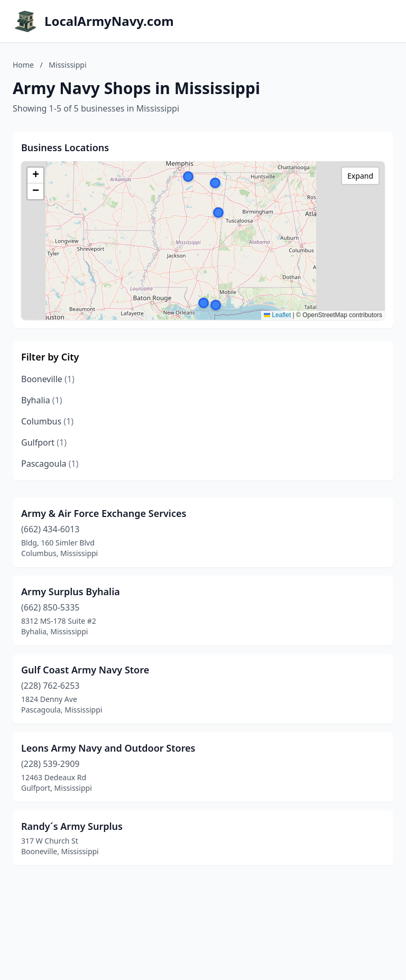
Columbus (47, 421)
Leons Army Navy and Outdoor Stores (108, 748)
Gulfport (44, 442)
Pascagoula (50, 464)
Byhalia (42, 400)
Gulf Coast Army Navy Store (85, 670)
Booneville (48, 379)
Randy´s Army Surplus (72, 826)
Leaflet (277, 315)
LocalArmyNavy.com (109, 21)
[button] (218, 212)
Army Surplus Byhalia (71, 591)
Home (23, 65)
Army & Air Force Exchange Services (104, 513)
